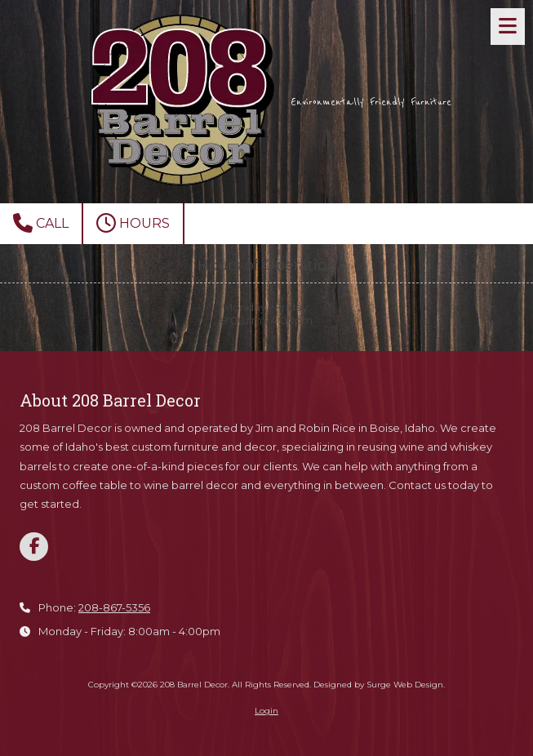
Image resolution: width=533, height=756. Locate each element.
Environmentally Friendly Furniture (371, 102)
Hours (133, 223)
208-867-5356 (114, 607)
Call (41, 223)
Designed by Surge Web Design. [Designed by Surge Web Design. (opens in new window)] (379, 685)
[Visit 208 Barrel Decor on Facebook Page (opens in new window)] (34, 547)
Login (266, 711)
